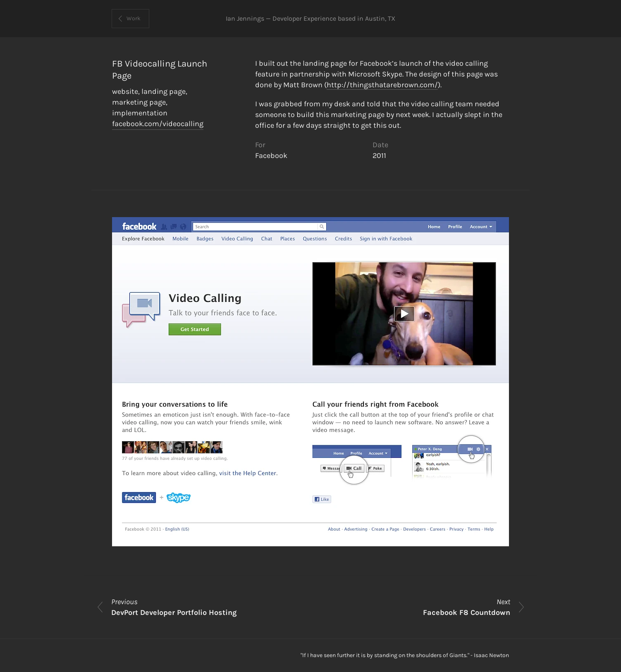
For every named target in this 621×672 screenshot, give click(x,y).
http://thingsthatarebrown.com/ (382, 85)
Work (134, 18)
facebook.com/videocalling (158, 124)
